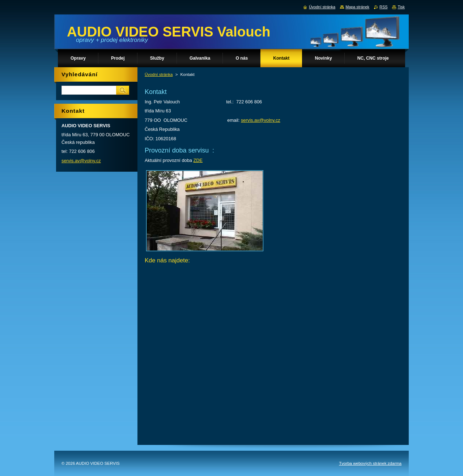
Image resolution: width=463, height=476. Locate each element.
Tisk (401, 7)
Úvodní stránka (159, 74)
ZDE (198, 160)
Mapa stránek (357, 7)
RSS (383, 7)
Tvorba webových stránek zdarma (370, 463)
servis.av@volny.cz (261, 120)
